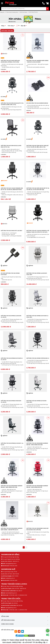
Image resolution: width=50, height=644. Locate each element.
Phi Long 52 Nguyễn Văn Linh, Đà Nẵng (11, 559)
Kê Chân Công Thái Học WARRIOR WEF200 (37, 103)
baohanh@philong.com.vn (11, 593)
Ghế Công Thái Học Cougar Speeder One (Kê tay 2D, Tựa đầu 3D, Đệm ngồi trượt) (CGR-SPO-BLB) (12, 190)
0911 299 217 (19, 591)
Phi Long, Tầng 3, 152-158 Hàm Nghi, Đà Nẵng (12, 586)
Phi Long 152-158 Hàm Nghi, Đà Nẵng (11, 557)
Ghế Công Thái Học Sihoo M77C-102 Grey (11, 231)
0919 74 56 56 (15, 576)
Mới (19, 26)
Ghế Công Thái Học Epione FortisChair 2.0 (38, 358)
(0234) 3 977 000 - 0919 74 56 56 (12, 574)
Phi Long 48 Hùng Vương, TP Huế (10, 572)
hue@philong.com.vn (10, 578)
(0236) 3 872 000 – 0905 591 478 (19, 589)
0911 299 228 (14, 603)
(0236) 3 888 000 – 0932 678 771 (12, 561)
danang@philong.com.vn (11, 564)
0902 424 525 (19, 605)
